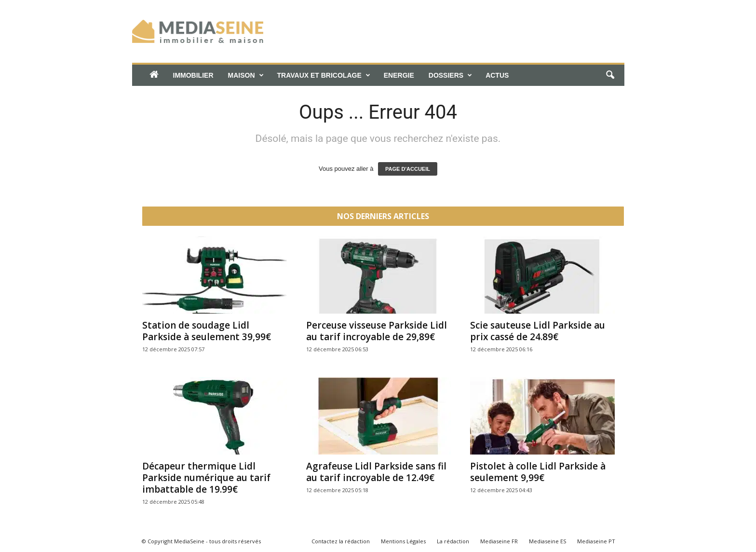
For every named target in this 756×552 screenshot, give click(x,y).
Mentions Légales (403, 541)
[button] (610, 75)
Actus (497, 75)
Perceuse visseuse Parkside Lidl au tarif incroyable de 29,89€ (377, 331)
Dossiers (450, 75)
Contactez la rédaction (341, 541)
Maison (246, 75)
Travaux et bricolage (324, 75)
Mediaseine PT (596, 541)
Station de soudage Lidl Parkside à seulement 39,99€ (207, 331)
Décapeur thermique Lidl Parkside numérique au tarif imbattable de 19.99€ (206, 478)
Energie (399, 75)
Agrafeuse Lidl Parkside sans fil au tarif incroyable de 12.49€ (376, 472)
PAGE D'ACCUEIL (408, 169)
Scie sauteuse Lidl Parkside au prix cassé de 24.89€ (538, 331)
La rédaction (453, 541)
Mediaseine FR (499, 541)
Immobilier (193, 75)
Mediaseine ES (547, 541)
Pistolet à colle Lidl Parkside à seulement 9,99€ (538, 472)
